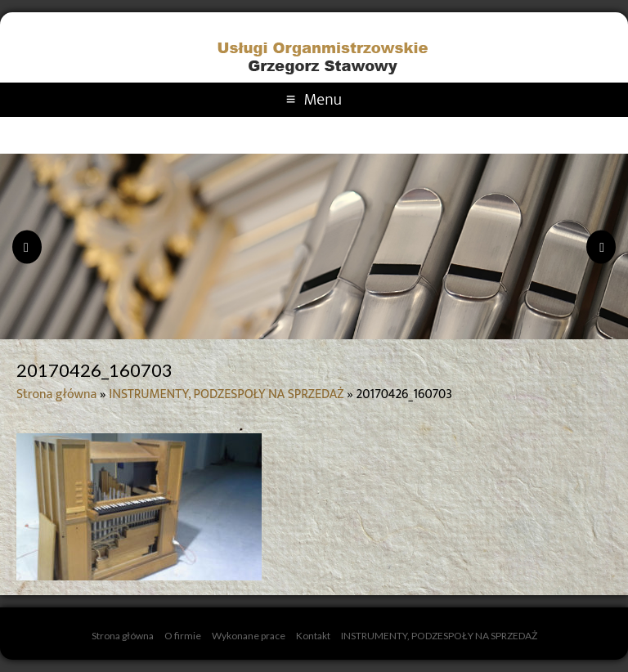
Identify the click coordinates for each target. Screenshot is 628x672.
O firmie (183, 636)
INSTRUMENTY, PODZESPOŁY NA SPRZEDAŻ (226, 394)
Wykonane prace (249, 636)
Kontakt (313, 636)
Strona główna (56, 394)
